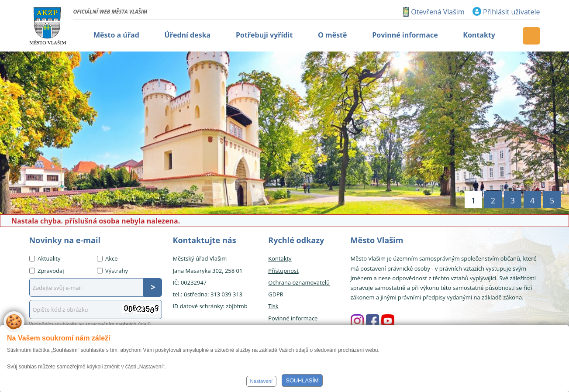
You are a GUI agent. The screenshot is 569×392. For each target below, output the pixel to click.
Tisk (273, 306)
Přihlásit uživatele (511, 12)
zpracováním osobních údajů (118, 324)
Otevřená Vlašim (438, 12)
